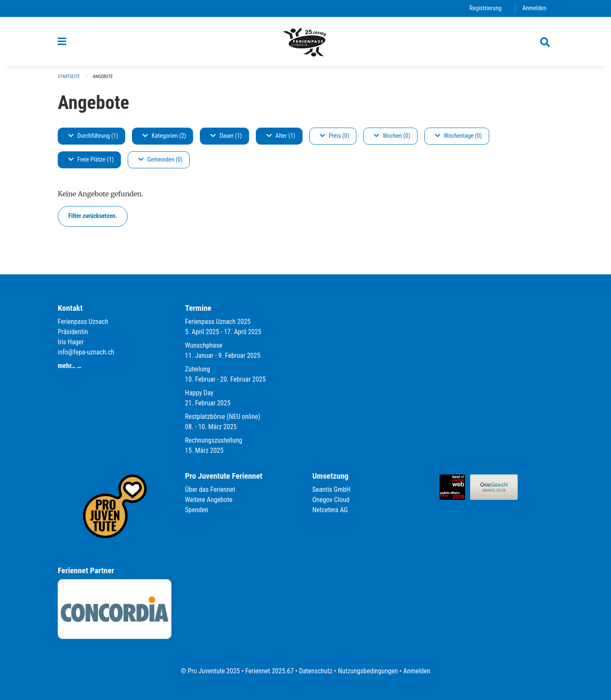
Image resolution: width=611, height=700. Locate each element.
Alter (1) (281, 136)
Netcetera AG (330, 510)
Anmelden (534, 8)
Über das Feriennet (210, 489)
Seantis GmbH (331, 489)
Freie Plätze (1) (91, 160)
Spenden (197, 510)
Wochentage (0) (458, 136)
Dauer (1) (226, 136)
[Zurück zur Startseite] (305, 42)
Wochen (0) (392, 136)
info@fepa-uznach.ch (86, 352)
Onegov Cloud (331, 500)
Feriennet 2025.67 (269, 671)
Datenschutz (316, 671)
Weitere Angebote (209, 500)
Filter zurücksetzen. (93, 216)
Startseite (69, 77)
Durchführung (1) (93, 136)
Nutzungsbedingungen (368, 671)
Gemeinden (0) (160, 160)
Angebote (103, 77)
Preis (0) (335, 136)
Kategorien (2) (164, 136)
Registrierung (486, 8)
